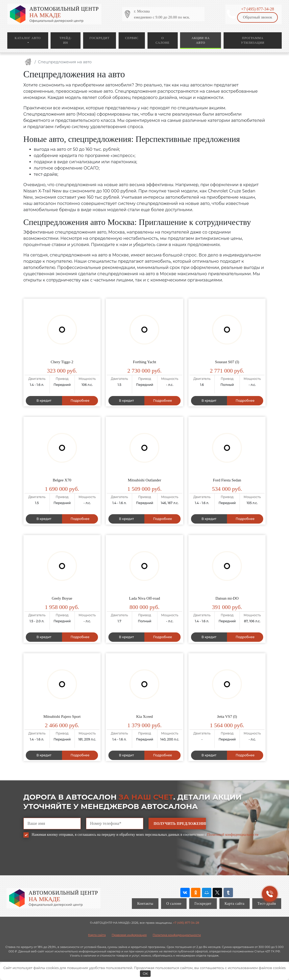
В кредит (44, 401)
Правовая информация (129, 935)
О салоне (163, 40)
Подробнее (80, 401)
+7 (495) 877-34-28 (257, 9)
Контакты (145, 904)
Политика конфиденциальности (177, 935)
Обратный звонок (257, 17)
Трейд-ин (66, 40)
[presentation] (63, 860)
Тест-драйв (267, 904)
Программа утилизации (253, 40)
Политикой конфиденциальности (233, 835)
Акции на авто (201, 40)
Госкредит (100, 38)
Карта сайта (235, 904)
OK (145, 973)
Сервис (132, 38)
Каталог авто (28, 38)
